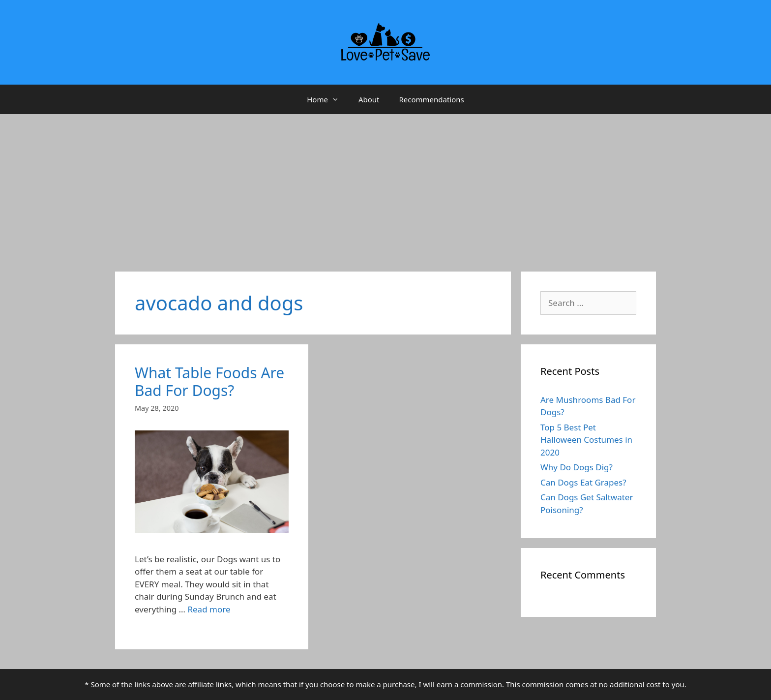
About (369, 99)
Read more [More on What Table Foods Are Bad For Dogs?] (209, 609)
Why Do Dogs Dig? (577, 467)
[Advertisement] (385, 188)
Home (328, 99)
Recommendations (431, 99)
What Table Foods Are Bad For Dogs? (209, 381)
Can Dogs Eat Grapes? (583, 482)
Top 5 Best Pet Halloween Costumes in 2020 (586, 440)
